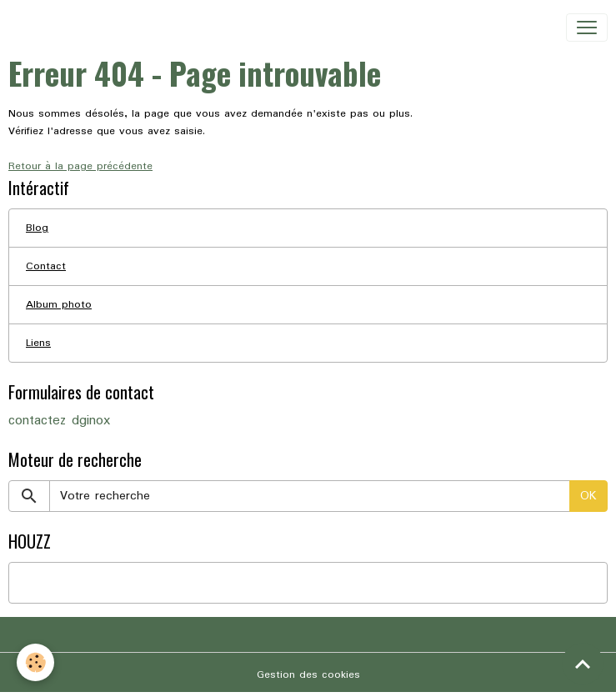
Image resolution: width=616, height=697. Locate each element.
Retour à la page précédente (80, 166)
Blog (37, 228)
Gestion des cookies (308, 675)
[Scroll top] (583, 664)
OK (588, 496)
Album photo (59, 305)
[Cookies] (35, 662)
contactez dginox (59, 421)
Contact (46, 266)
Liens (38, 343)
